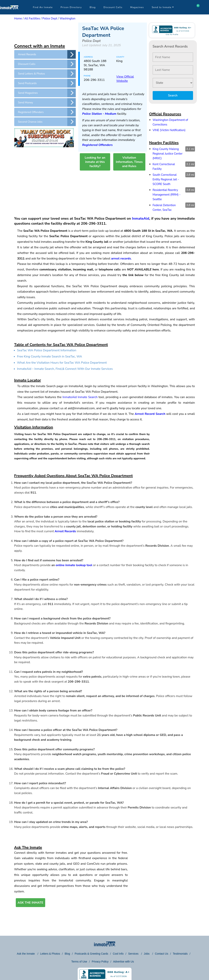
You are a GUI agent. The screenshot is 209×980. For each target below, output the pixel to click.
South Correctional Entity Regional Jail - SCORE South (166, 179)
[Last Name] (173, 70)
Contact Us (161, 954)
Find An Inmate (43, 7)
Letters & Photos (50, 954)
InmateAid (141, 218)
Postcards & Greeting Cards (91, 954)
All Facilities (32, 18)
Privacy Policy (100, 962)
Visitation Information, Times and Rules (129, 162)
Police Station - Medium (99, 114)
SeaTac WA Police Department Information (47, 350)
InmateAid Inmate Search (80, 397)
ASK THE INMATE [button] (31, 903)
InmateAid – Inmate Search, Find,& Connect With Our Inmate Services (65, 369)
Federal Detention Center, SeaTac (164, 208)
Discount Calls (113, 7)
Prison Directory (71, 7)
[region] (45, 32)
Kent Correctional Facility (164, 167)
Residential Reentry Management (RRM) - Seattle (167, 195)
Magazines (137, 7)
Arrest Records (65, 531)
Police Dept (50, 18)
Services (134, 954)
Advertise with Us (123, 962)
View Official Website (125, 79)
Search (173, 95)
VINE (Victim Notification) (169, 130)
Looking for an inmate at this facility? (95, 162)
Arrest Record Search (150, 414)
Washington (67, 18)
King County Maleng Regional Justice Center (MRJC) (168, 154)
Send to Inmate (163, 7)
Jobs (147, 954)
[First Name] (173, 57)
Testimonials (180, 954)
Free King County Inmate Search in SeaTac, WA (50, 357)
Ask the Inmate (26, 954)
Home (18, 18)
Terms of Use (79, 962)
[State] (173, 83)
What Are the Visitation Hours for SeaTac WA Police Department (62, 363)
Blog (93, 7)
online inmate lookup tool (74, 565)
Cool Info (118, 954)
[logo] (9, 13)
